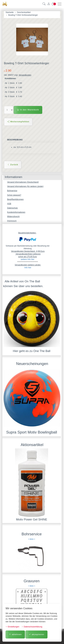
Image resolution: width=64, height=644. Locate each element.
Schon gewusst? (14, 195)
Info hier (28, 268)
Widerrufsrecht (13, 217)
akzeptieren (36, 634)
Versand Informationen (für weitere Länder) (25, 186)
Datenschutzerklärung (32, 627)
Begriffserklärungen (15, 199)
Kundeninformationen (16, 212)
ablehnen (15, 634)
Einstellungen (12, 627)
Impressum (12, 221)
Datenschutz (12, 208)
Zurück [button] (13, 165)
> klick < (32, 539)
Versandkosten (25, 75)
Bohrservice (12, 191)
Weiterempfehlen (18, 122)
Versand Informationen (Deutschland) (23, 182)
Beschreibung (15, 140)
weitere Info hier (28, 259)
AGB (9, 204)
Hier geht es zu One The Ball (32, 351)
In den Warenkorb (28, 110)
